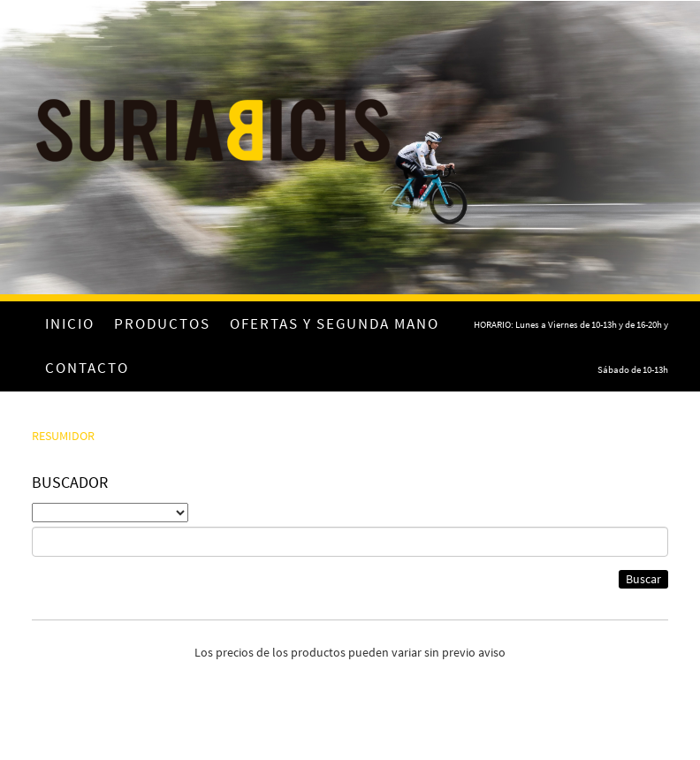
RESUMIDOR (63, 436)
